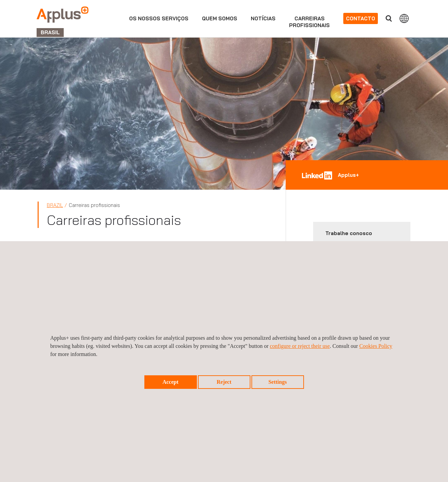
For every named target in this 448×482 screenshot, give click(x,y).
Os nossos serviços (159, 18)
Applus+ (348, 175)
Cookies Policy (376, 346)
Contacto (361, 18)
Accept (170, 382)
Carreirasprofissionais (309, 22)
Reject (224, 382)
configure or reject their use (300, 346)
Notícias (263, 18)
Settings (278, 382)
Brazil (55, 205)
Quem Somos (220, 18)
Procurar (389, 18)
